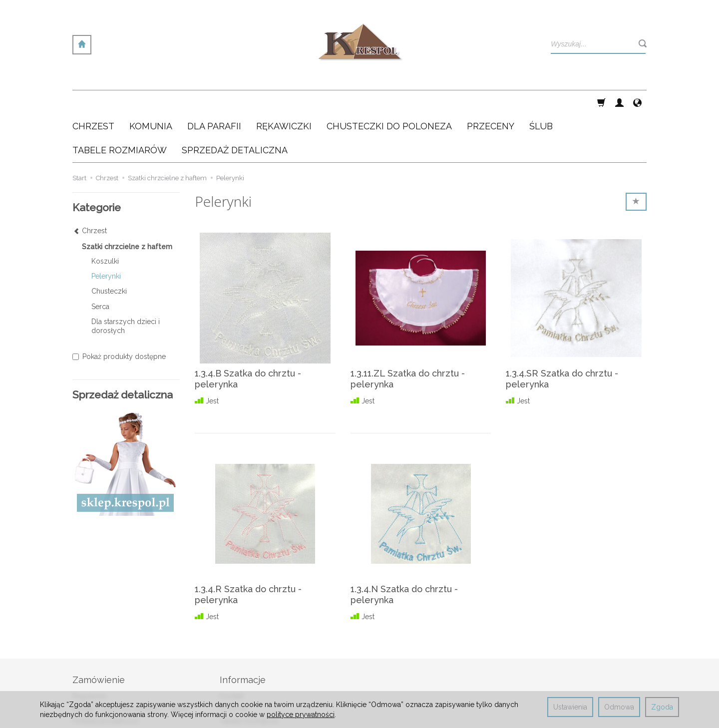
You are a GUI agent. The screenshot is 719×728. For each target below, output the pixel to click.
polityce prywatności (301, 715)
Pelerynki (106, 228)
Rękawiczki (284, 102)
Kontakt (232, 648)
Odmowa (619, 707)
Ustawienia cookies (103, 685)
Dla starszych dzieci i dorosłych (126, 278)
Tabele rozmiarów (249, 673)
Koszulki (105, 213)
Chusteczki (109, 243)
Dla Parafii (214, 102)
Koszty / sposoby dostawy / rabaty (131, 661)
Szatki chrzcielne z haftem (127, 199)
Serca (100, 259)
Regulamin (90, 648)
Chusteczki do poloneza (389, 102)
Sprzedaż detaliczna (252, 685)
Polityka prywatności (106, 673)
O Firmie (233, 661)
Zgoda (662, 707)
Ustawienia (570, 707)
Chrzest (93, 102)
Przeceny (491, 102)
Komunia (151, 102)
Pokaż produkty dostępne (119, 309)
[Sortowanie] (636, 154)
